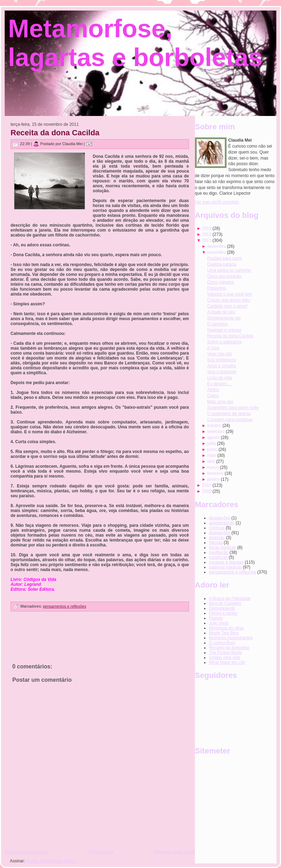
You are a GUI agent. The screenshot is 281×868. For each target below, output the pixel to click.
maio (211, 455)
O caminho (217, 324)
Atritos (213, 390)
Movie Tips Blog (224, 633)
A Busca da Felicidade (230, 598)
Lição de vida (220, 378)
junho (212, 449)
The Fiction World (226, 653)
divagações (220, 533)
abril (211, 461)
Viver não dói (220, 354)
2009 (207, 491)
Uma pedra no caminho (229, 270)
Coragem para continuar (230, 420)
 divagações (220, 518)
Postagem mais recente (27, 852)
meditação (219, 552)
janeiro (213, 479)
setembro (216, 432)
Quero (213, 396)
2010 (207, 485)
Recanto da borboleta (229, 648)
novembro (216, 252)
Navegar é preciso (224, 330)
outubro (214, 426)
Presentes (217, 288)
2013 (207, 228)
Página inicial (101, 852)
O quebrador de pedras (229, 414)
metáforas (218, 557)
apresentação (222, 523)
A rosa (213, 348)
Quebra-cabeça (222, 264)
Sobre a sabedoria (224, 342)
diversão (217, 538)
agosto (213, 438)
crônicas (217, 528)
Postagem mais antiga (174, 852)
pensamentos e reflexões (64, 606)
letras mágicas (223, 548)
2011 (207, 240)
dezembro (216, 246)
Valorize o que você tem (230, 294)
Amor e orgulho (222, 366)
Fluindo (216, 618)
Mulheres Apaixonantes (231, 638)
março (213, 467)
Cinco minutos (221, 282)
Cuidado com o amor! (227, 306)
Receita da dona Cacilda (55, 133)
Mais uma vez (220, 402)
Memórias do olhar (226, 628)
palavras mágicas (225, 567)
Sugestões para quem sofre (233, 408)
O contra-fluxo (222, 643)
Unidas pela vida (225, 658)
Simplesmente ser (224, 318)
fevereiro (215, 473)
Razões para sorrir (225, 258)
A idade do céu (221, 312)
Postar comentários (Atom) (51, 861)
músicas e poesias (226, 562)
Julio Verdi (219, 623)
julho (211, 443)
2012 (207, 234)
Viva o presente (222, 372)
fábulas (216, 543)
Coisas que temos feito (229, 300)
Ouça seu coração (224, 276)
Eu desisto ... (219, 384)
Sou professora (221, 360)
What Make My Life (227, 662)
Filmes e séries (223, 613)
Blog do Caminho (225, 603)
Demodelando (222, 608)
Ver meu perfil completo (217, 202)
